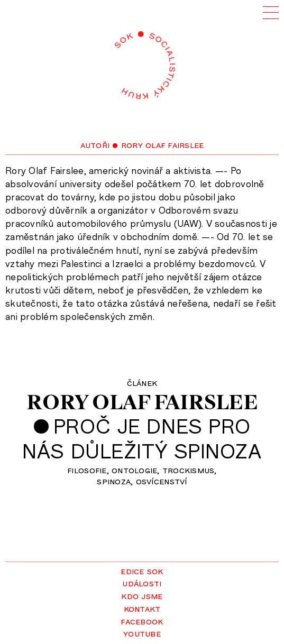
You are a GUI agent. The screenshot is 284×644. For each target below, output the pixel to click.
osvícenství (162, 481)
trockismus (189, 470)
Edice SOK (142, 571)
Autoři (95, 144)
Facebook (142, 621)
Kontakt (142, 608)
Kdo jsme (142, 595)
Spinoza (114, 481)
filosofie (87, 470)
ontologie (134, 470)
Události (142, 583)
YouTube (142, 633)
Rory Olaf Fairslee (142, 402)
